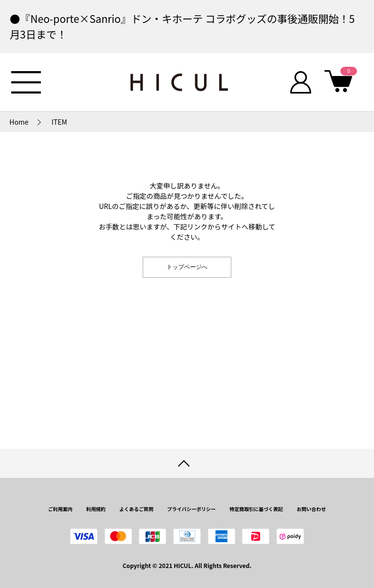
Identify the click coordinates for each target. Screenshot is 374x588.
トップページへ (187, 267)
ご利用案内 (60, 509)
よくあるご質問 (136, 509)
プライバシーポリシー (191, 509)
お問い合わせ (311, 509)
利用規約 (96, 509)
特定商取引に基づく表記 (256, 509)
